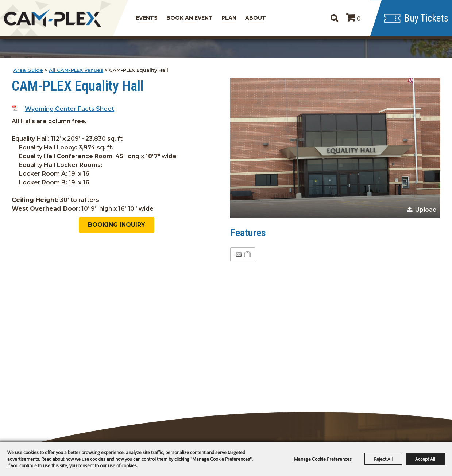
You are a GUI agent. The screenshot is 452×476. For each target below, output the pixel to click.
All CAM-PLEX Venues (76, 70)
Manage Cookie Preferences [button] (323, 459)
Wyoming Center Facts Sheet (69, 109)
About (256, 18)
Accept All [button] (425, 459)
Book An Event (190, 18)
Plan (229, 18)
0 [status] (359, 19)
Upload (426, 210)
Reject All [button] (383, 459)
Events (147, 18)
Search (334, 18)
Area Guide (28, 70)
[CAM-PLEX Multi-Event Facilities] (53, 18)
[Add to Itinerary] (248, 254)
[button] (335, 148)
